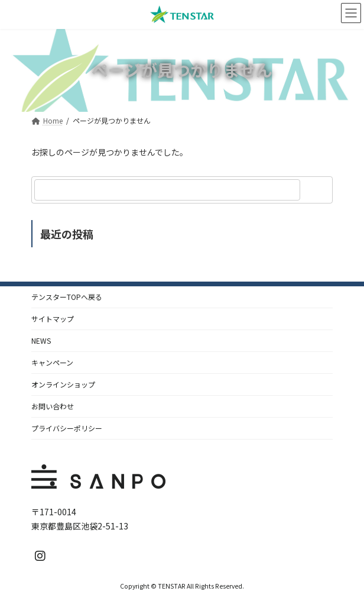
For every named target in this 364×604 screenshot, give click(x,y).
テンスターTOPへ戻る (67, 297)
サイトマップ (53, 319)
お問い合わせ (53, 406)
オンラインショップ (63, 384)
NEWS (41, 340)
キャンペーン (52, 362)
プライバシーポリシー (67, 428)
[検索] (318, 190)
